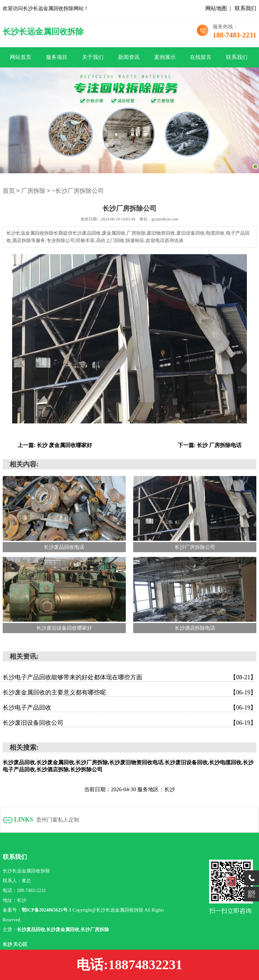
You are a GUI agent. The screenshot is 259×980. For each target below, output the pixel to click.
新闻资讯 (129, 57)
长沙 (8, 944)
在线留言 (201, 57)
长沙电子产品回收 (130, 708)
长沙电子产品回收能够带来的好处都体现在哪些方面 (130, 677)
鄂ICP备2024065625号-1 (47, 910)
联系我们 (246, 8)
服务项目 (57, 57)
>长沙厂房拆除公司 (78, 191)
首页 (9, 191)
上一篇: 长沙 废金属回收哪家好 (55, 445)
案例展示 (165, 57)
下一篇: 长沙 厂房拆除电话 (210, 445)
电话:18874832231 (129, 965)
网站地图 (216, 8)
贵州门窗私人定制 (58, 820)
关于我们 (93, 57)
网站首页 (21, 57)
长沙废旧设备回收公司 (130, 723)
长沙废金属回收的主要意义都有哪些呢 (130, 692)
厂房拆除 (33, 191)
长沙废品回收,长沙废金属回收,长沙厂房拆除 (63, 930)
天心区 (20, 944)
